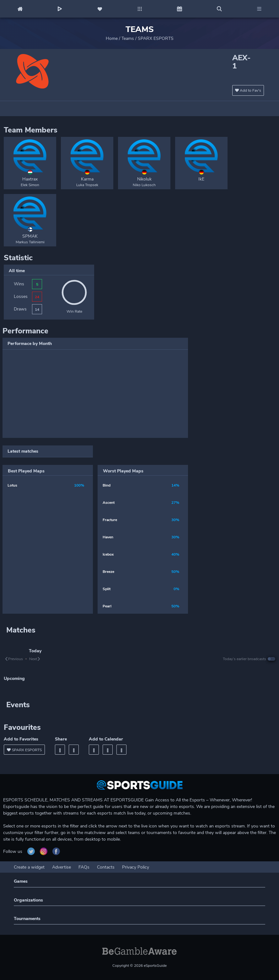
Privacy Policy (136, 867)
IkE (201, 179)
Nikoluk (144, 179)
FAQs (84, 867)
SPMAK (30, 236)
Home (112, 38)
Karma (87, 179)
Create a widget (29, 867)
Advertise (62, 867)
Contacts (106, 867)
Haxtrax (30, 179)
